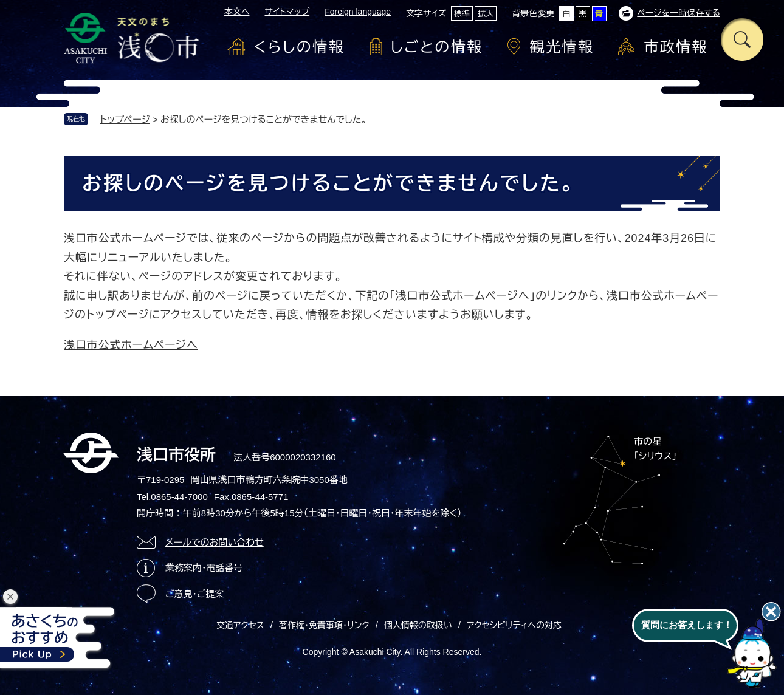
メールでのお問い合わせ (215, 542)
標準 (462, 14)
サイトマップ (287, 12)
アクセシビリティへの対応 (514, 625)
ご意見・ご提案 (195, 594)
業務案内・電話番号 (204, 568)
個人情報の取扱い (418, 625)
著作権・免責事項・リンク (324, 625)
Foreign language (358, 12)
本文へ (237, 12)
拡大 (486, 14)
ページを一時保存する (679, 13)
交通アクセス (240, 625)
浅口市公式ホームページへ (131, 345)
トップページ (125, 119)
